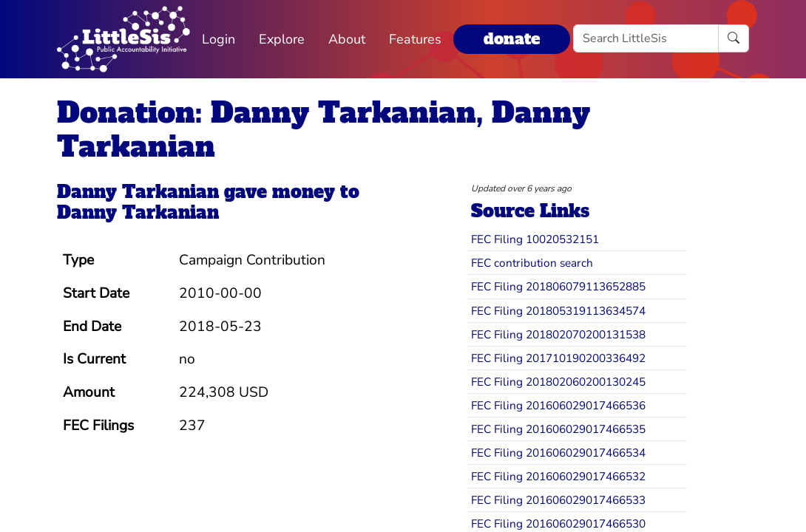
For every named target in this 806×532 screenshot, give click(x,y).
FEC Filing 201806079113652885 (558, 286)
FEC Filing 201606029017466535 (558, 429)
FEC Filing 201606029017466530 (558, 524)
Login (219, 39)
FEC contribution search (532, 263)
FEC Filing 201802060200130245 (558, 382)
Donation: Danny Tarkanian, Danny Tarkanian (324, 130)
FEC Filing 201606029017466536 (558, 405)
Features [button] (415, 39)
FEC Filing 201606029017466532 (558, 476)
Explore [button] (282, 39)
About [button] (347, 39)
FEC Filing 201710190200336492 (558, 358)
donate (512, 39)
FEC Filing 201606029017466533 (558, 500)
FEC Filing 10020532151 (535, 239)
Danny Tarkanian (138, 192)
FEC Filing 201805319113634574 (558, 311)
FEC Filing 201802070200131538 (558, 334)
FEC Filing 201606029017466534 (558, 453)
